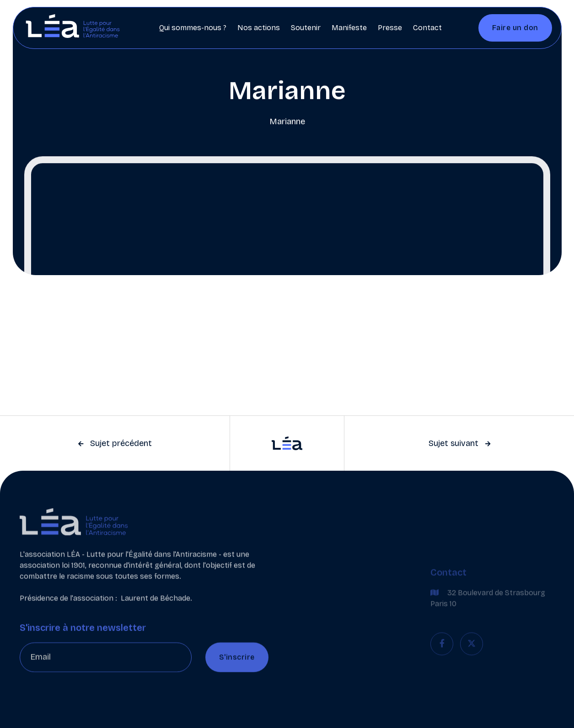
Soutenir (306, 28)
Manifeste (349, 28)
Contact (427, 28)
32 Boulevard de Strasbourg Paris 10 (488, 610)
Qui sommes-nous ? (193, 28)
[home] (73, 28)
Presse (390, 28)
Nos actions (259, 28)
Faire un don (515, 28)
